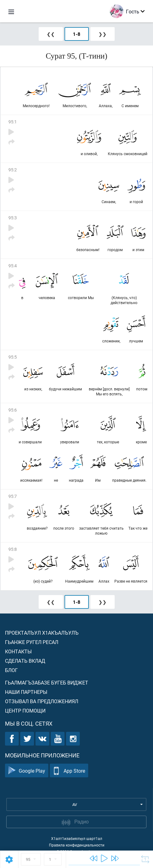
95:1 (13, 122)
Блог (11, 670)
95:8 (13, 549)
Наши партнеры (26, 692)
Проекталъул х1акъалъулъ (42, 633)
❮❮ (51, 34)
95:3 (13, 218)
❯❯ (103, 34)
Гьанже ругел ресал (32, 642)
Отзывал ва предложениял (42, 701)
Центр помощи (25, 711)
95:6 (13, 410)
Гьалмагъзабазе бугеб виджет (47, 682)
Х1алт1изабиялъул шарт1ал (77, 838)
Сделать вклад (25, 661)
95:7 (13, 496)
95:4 (13, 266)
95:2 (13, 170)
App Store (69, 771)
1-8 (77, 34)
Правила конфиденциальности (77, 845)
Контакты (18, 651)
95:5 (13, 357)
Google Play (27, 771)
